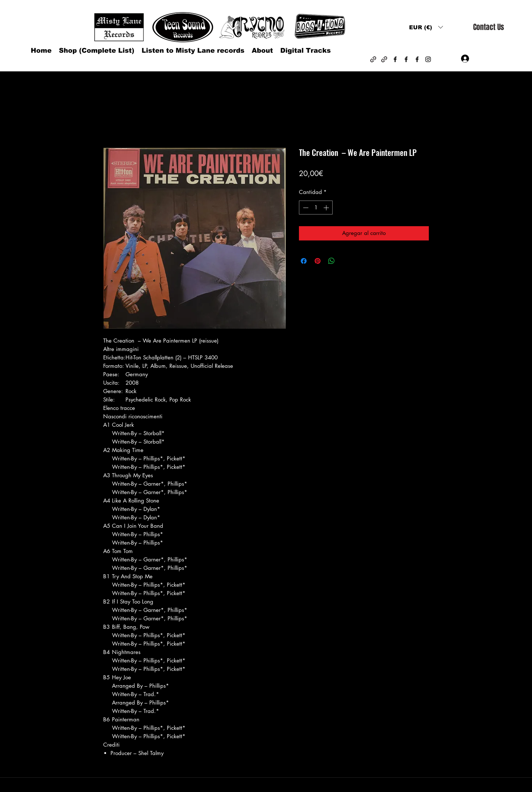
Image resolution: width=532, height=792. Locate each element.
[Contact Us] (488, 27)
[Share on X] (345, 261)
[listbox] (426, 27)
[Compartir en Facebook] (304, 261)
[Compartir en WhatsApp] (331, 261)
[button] (426, 27)
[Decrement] (305, 208)
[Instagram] (428, 59)
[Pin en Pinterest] (318, 261)
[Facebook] (395, 59)
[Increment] (327, 208)
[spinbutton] (316, 208)
